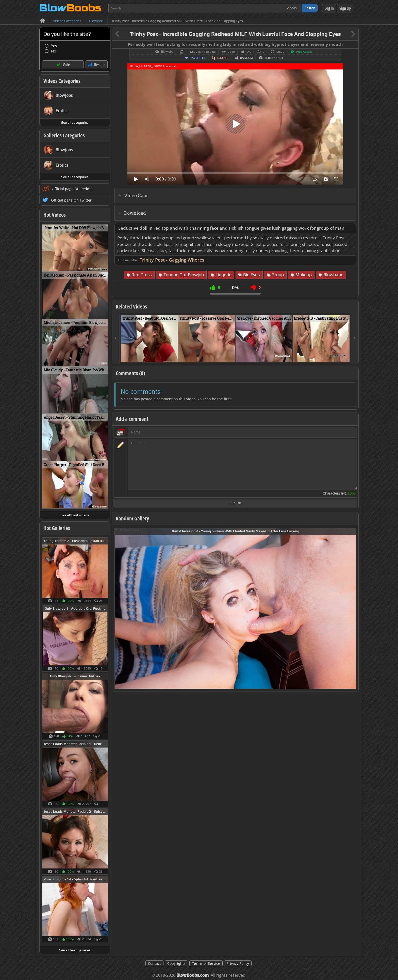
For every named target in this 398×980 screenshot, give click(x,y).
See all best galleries (75, 950)
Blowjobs (167, 52)
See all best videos (75, 515)
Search (310, 8)
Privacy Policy (238, 963)
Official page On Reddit (72, 189)
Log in (329, 8)
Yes (54, 46)
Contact (154, 963)
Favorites (198, 58)
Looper (223, 58)
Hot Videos (55, 215)
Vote (66, 65)
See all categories (75, 122)
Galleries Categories (64, 135)
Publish (235, 503)
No (54, 51)
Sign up (345, 8)
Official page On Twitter (71, 200)
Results (100, 65)
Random (246, 58)
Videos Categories (62, 81)
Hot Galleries (57, 528)
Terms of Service (206, 963)
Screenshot (274, 58)
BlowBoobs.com (193, 975)
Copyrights (176, 963)
